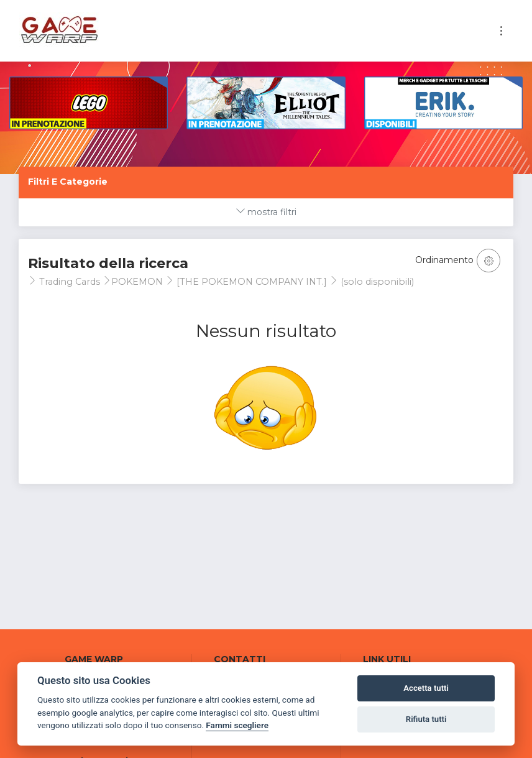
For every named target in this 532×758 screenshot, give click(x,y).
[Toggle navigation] (501, 31)
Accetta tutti (426, 688)
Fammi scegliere (237, 725)
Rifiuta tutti (426, 719)
